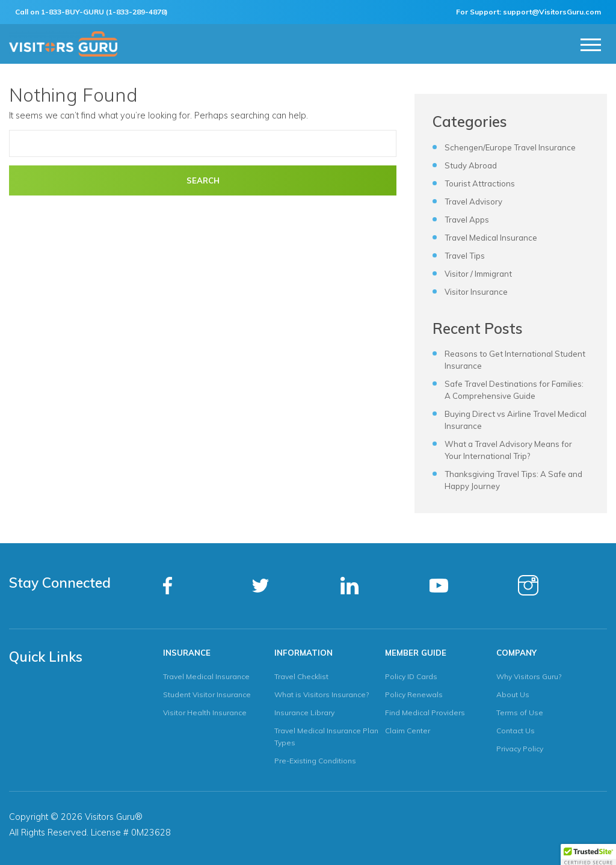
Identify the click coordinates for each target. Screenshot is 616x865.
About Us (513, 694)
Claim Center (408, 731)
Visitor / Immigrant (478, 274)
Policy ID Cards (411, 676)
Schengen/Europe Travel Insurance (510, 147)
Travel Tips (465, 256)
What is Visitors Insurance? (322, 694)
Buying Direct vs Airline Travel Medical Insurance (516, 420)
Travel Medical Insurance (491, 238)
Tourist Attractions (480, 183)
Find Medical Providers (425, 713)
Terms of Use (520, 713)
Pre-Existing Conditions (315, 761)
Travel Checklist (301, 676)
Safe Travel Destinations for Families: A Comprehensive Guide (514, 390)
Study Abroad (471, 165)
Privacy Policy (520, 749)
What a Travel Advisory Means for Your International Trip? (508, 450)
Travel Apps (467, 220)
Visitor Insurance (476, 292)
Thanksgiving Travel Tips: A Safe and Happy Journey (513, 480)
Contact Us (516, 731)
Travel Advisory (473, 202)
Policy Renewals (414, 694)
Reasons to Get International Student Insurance (515, 360)
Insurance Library (304, 713)
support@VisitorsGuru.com (552, 12)
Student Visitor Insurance (207, 694)
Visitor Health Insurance (205, 713)
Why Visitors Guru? (529, 676)
